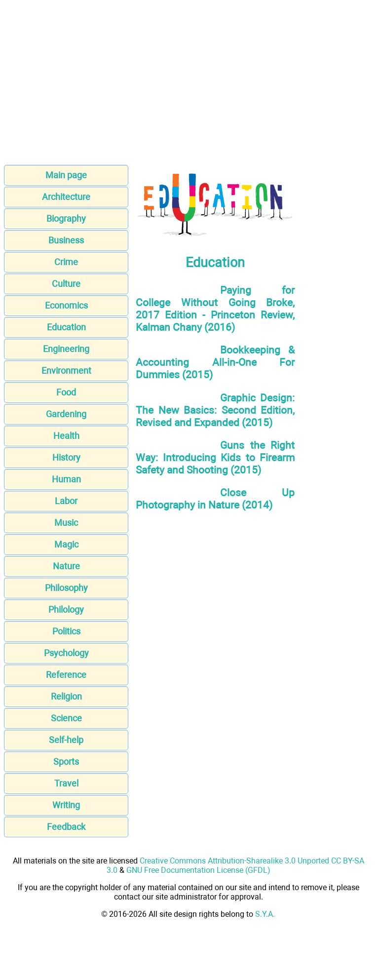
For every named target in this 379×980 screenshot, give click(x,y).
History (66, 457)
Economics (66, 305)
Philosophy (66, 588)
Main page (66, 175)
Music (66, 523)
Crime (66, 262)
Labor (66, 501)
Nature (66, 566)
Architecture (66, 197)
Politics (66, 631)
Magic (66, 544)
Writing (66, 805)
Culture (66, 284)
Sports (66, 762)
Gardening (66, 414)
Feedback (66, 827)
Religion (66, 696)
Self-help (66, 740)
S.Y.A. (265, 914)
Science (66, 718)
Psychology (66, 653)
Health (66, 436)
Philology (66, 609)
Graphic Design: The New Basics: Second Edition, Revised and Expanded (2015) (215, 410)
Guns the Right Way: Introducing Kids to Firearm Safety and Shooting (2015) (215, 457)
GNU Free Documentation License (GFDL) (198, 870)
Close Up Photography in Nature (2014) (215, 499)
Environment (66, 371)
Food (66, 392)
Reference (66, 675)
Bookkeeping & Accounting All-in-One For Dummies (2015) (215, 362)
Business (66, 240)
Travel (66, 783)
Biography (66, 218)
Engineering (66, 349)
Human (66, 479)
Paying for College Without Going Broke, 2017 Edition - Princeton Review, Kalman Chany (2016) (215, 309)
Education (66, 327)
